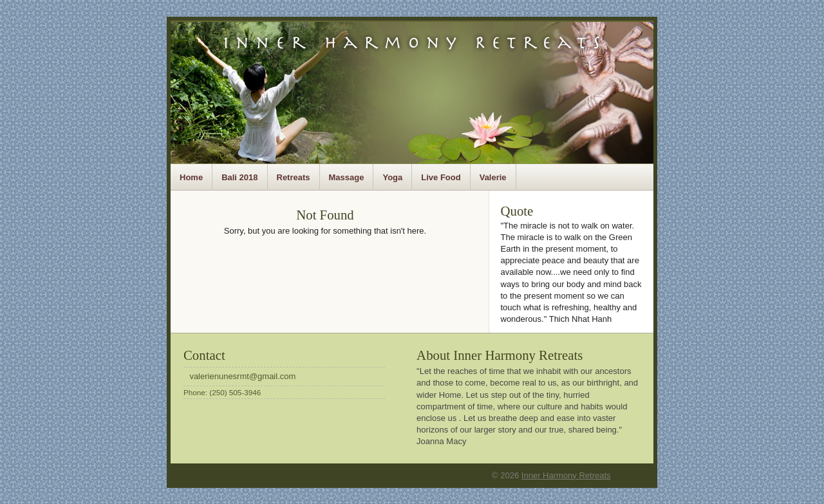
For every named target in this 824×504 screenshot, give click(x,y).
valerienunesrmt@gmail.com (242, 376)
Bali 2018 (239, 177)
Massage (347, 177)
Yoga (392, 177)
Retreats (294, 177)
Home (191, 177)
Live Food (441, 177)
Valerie (493, 177)
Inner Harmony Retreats (566, 475)
